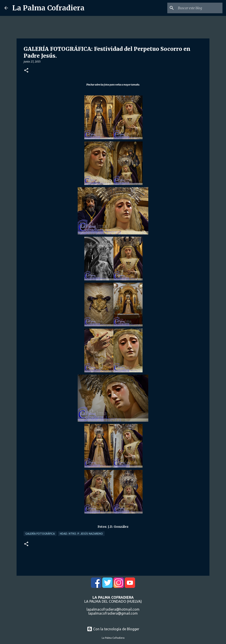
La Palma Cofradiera (48, 8)
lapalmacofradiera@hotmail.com (113, 609)
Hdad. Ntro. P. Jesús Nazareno (81, 534)
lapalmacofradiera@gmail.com (113, 613)
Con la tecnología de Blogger (113, 629)
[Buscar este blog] (199, 8)
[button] (26, 71)
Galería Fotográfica (40, 534)
